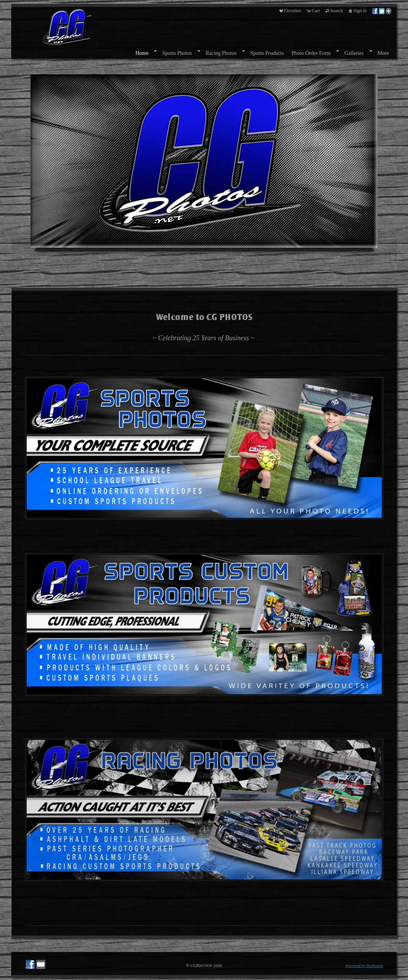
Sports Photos (177, 53)
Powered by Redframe (365, 966)
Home (142, 53)
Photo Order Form (311, 53)
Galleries (354, 53)
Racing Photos (221, 53)
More (383, 53)
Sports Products (267, 53)
